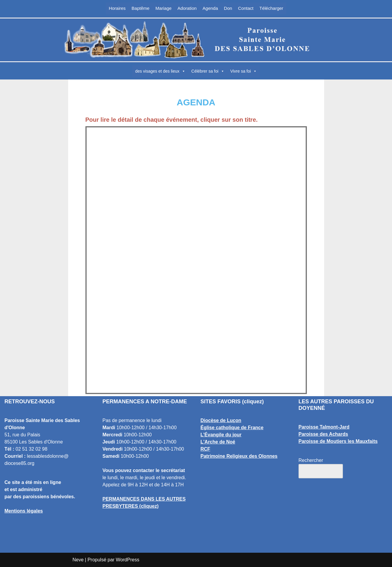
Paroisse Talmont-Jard (324, 427)
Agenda (210, 8)
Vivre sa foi (244, 71)
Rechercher (311, 460)
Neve (78, 560)
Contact (246, 8)
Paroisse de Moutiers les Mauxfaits (338, 441)
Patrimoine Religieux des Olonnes (239, 456)
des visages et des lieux (160, 71)
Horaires (117, 8)
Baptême (140, 8)
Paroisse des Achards (323, 434)
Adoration (187, 8)
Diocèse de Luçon (221, 420)
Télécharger (271, 8)
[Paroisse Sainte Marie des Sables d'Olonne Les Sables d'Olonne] (196, 40)
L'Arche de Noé (218, 442)
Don (228, 8)
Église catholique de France (232, 428)
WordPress (128, 560)
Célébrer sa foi (208, 71)
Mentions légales (24, 511)
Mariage (163, 8)
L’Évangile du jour (221, 435)
